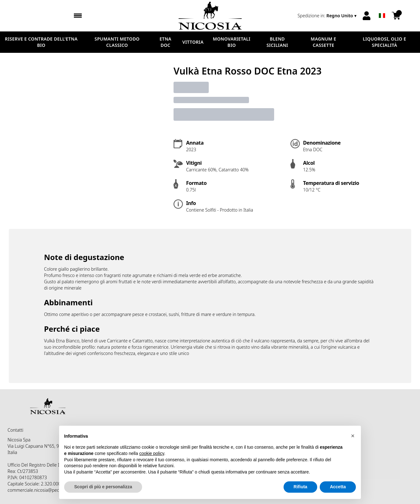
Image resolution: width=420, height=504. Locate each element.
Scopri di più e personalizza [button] (103, 487)
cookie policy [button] (152, 453)
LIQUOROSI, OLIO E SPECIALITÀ (384, 42)
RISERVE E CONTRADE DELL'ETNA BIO (41, 42)
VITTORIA (193, 42)
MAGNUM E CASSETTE (323, 42)
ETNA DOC (165, 42)
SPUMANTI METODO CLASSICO (117, 42)
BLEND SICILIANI (277, 42)
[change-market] (328, 16)
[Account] (367, 16)
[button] (353, 436)
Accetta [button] (338, 487)
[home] (210, 16)
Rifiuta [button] (301, 487)
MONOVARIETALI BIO (232, 42)
